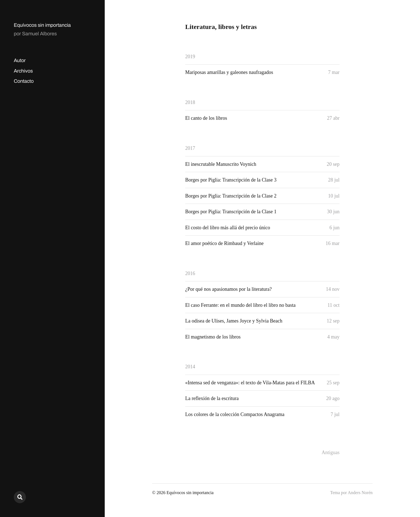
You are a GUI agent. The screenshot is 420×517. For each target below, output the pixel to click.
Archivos (23, 71)
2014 (190, 367)
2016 (190, 273)
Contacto (24, 81)
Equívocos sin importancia (42, 25)
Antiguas (331, 452)
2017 (190, 148)
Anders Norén (360, 493)
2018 (190, 102)
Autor (20, 60)
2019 (190, 57)
